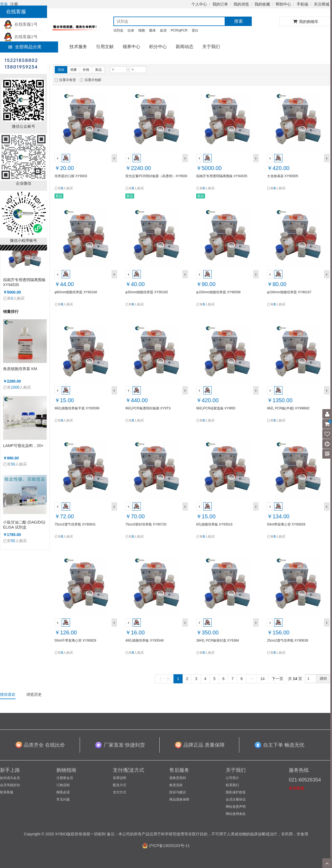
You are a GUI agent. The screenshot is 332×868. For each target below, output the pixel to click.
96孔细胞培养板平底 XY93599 (77, 408)
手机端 (302, 4)
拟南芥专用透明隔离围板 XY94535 (24, 282)
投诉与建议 (178, 792)
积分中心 (158, 47)
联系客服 (7, 792)
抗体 (131, 30)
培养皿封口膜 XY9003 (71, 176)
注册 (14, 4)
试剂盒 (118, 30)
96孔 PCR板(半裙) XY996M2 (288, 408)
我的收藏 (262, 4)
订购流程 (63, 785)
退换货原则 (178, 778)
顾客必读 (63, 792)
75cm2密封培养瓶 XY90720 (146, 524)
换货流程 (176, 785)
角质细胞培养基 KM (20, 369)
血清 (163, 30)
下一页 (277, 679)
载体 (152, 30)
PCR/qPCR (179, 30)
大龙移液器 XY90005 (283, 176)
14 (263, 679)
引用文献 (105, 47)
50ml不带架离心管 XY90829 (75, 640)
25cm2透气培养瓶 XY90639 (288, 640)
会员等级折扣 (10, 785)
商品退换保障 (179, 799)
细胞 (142, 30)
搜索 (238, 21)
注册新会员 (65, 778)
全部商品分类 (25, 47)
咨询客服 (297, 788)
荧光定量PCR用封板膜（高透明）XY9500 (156, 176)
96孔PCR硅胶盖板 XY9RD (216, 408)
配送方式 (120, 785)
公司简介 (232, 778)
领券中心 (131, 47)
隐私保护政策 (236, 792)
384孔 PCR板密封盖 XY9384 (218, 640)
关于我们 (211, 47)
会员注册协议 (236, 799)
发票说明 (120, 778)
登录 (4, 4)
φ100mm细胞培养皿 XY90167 (289, 292)
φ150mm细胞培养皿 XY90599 (218, 292)
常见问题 (63, 799)
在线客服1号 (21, 24)
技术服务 (78, 47)
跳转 (323, 679)
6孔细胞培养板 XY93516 (214, 524)
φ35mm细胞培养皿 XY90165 (147, 292)
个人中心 (199, 4)
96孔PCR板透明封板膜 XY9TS (148, 408)
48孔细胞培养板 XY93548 (144, 640)
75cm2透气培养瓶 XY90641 (75, 524)
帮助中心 (283, 4)
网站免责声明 (236, 807)
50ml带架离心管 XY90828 (286, 524)
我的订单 (220, 4)
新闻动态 (185, 47)
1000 (15, 387)
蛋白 (195, 30)
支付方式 (120, 792)
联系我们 (232, 785)
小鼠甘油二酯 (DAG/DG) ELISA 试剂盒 (24, 525)
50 (13, 464)
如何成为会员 (10, 778)
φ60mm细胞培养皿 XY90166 (76, 292)
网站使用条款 (236, 814)
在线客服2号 (21, 37)
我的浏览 (241, 4)
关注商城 (321, 4)
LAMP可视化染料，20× (23, 446)
